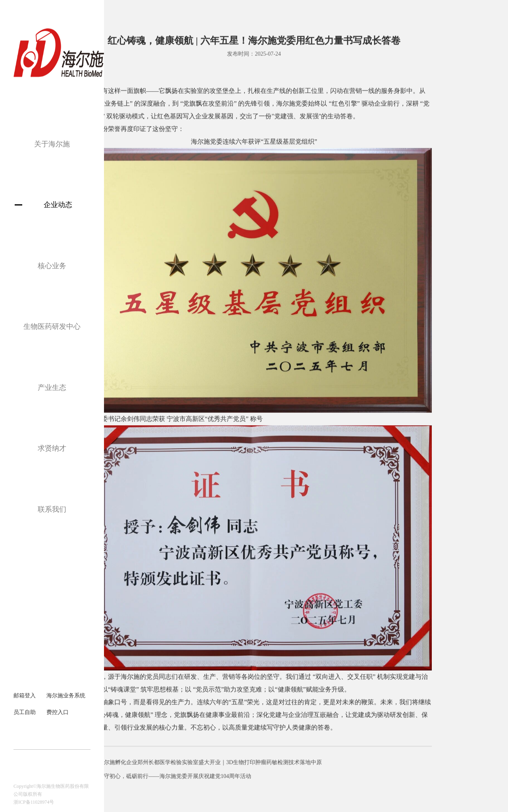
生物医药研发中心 (52, 326)
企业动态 (58, 205)
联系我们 (52, 509)
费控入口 (58, 712)
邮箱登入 (25, 696)
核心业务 (52, 266)
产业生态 (52, 388)
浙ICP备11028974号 (34, 802)
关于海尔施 (52, 144)
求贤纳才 (52, 448)
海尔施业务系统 (66, 696)
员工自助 (25, 712)
